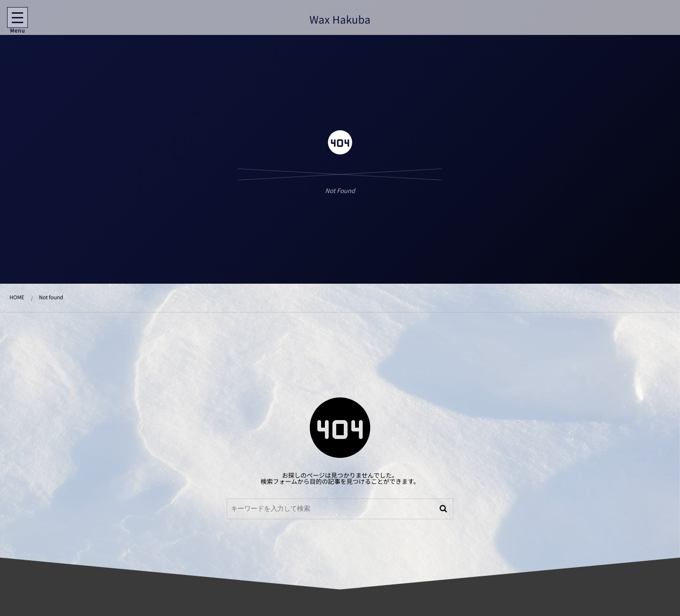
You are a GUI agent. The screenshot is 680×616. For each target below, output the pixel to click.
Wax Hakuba (339, 19)
